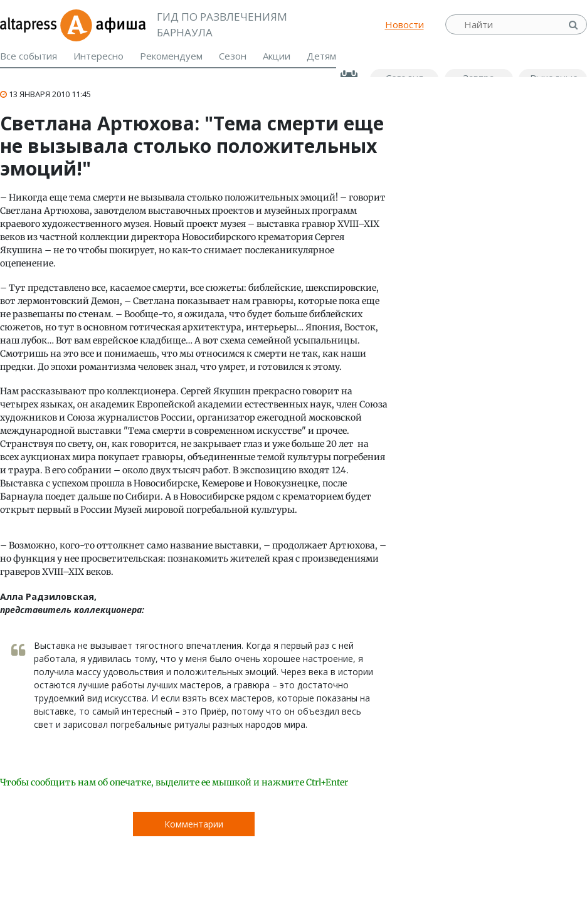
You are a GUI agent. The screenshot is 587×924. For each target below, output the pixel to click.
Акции (277, 56)
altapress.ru (30, 24)
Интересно (98, 56)
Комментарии (194, 824)
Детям (321, 56)
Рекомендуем (171, 56)
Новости (405, 24)
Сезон (233, 56)
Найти (574, 25)
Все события (29, 56)
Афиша (103, 24)
